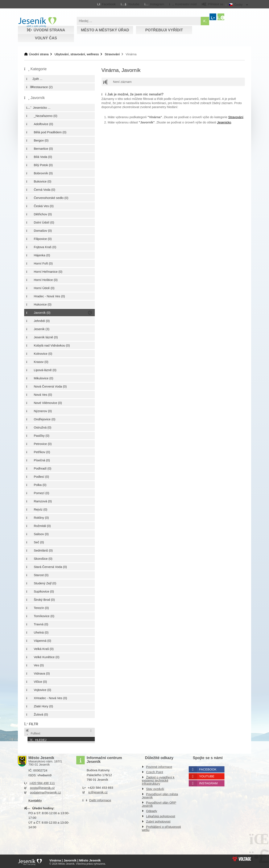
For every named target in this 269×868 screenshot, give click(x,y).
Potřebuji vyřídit (164, 30)
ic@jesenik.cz (98, 791)
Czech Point (155, 771)
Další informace (100, 799)
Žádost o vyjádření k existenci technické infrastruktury (158, 779)
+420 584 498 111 (42, 782)
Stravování (112, 54)
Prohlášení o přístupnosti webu (161, 827)
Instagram (208, 782)
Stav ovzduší (155, 788)
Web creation (242, 858)
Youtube (207, 775)
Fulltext (33, 732)
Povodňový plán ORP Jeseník (159, 803)
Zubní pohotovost (158, 820)
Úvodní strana (37, 22)
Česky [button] (238, 5)
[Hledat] (205, 21)
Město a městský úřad (105, 30)
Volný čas (46, 38)
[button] (183, 4)
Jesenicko (224, 122)
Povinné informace (159, 766)
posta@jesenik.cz (42, 787)
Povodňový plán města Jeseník (160, 795)
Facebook (208, 768)
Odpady (152, 810)
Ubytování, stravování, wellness (77, 54)
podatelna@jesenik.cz (45, 791)
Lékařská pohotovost (161, 815)
